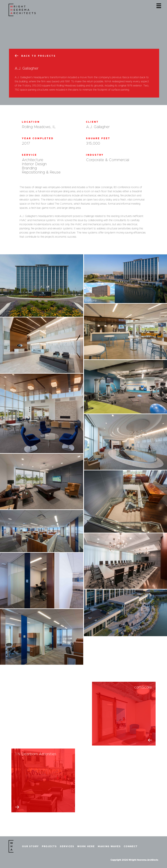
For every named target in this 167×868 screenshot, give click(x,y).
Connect (131, 846)
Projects (49, 846)
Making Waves (109, 846)
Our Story (30, 846)
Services (67, 846)
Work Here (86, 846)
